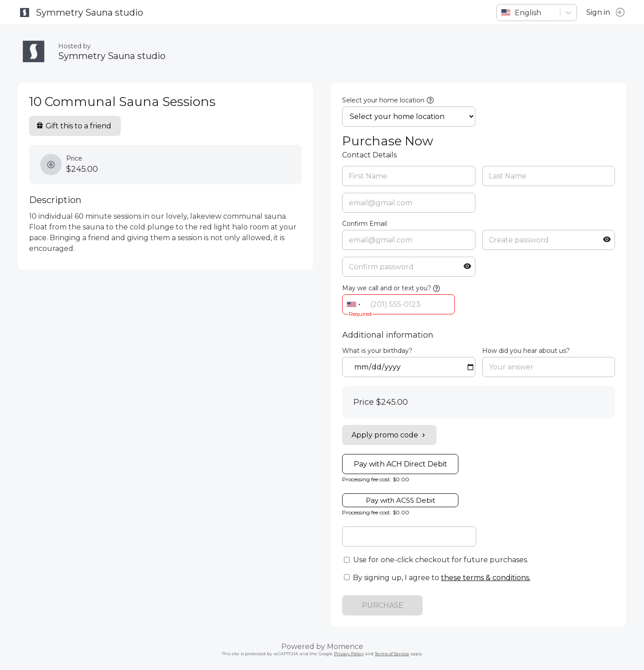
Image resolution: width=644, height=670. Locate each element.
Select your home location (383, 100)
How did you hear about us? (526, 351)
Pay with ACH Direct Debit (400, 464)
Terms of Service (392, 654)
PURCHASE (383, 605)
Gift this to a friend (74, 126)
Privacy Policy (349, 654)
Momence (345, 647)
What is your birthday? (377, 351)
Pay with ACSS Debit (400, 500)
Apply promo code (389, 435)
